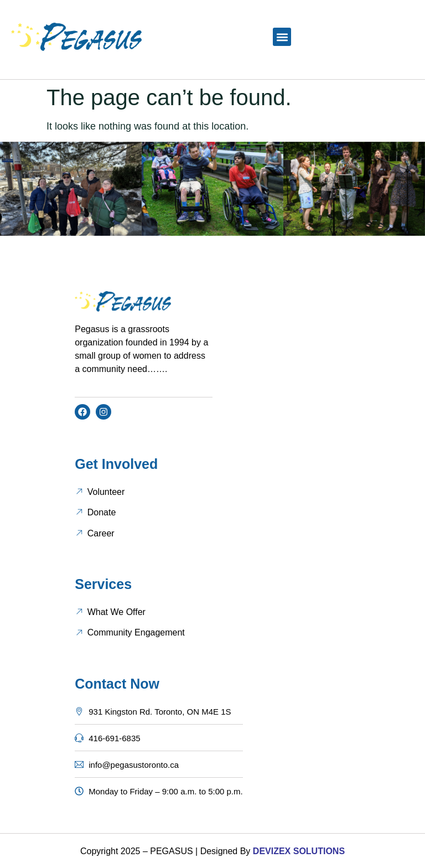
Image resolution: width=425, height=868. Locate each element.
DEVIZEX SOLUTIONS (297, 851)
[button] (282, 37)
